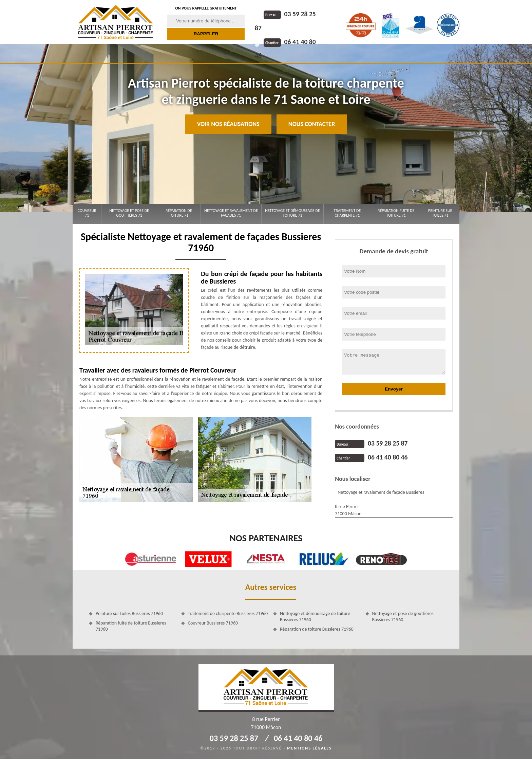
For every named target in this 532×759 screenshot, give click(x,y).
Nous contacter (312, 124)
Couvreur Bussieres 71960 (213, 622)
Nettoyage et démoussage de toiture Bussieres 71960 (315, 616)
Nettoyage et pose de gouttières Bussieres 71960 (403, 616)
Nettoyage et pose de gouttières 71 (129, 213)
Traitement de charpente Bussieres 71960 (228, 613)
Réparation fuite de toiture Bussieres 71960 (131, 625)
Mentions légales (309, 747)
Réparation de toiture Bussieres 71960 (317, 628)
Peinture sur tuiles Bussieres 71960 (129, 613)
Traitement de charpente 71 (347, 213)
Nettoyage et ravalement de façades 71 (231, 213)
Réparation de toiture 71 (179, 213)
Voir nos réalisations (228, 124)
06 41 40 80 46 (292, 28)
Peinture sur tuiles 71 (440, 213)
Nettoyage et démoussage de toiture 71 (292, 213)
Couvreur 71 (87, 213)
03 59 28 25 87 (292, 14)
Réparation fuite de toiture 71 (396, 213)
